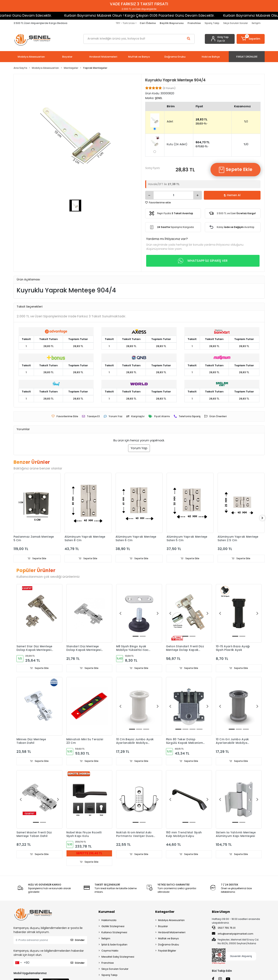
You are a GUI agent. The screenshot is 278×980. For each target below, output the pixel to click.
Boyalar (163, 927)
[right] (265, 518)
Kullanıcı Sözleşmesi (114, 933)
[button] (251, 39)
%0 (246, 121)
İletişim (256, 23)
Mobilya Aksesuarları (171, 921)
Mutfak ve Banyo (169, 939)
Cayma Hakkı (110, 951)
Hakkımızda (109, 921)
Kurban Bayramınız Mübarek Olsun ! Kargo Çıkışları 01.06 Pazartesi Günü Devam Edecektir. (115, 16)
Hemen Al (232, 195)
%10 (246, 144)
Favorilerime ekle (158, 203)
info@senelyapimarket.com (233, 934)
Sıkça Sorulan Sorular (236, 23)
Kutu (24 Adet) (177, 144)
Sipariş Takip (212, 23)
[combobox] (18, 963)
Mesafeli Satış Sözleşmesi (118, 957)
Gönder (78, 941)
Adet (170, 121)
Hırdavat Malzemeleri (172, 933)
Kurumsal (107, 912)
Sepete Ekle (235, 170)
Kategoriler (165, 912)
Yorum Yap (139, 448)
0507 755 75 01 (224, 928)
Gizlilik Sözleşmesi (113, 927)
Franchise (108, 963)
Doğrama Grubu (169, 945)
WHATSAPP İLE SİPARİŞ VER (203, 261)
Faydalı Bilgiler (167, 951)
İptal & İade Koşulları (114, 945)
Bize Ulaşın (221, 912)
